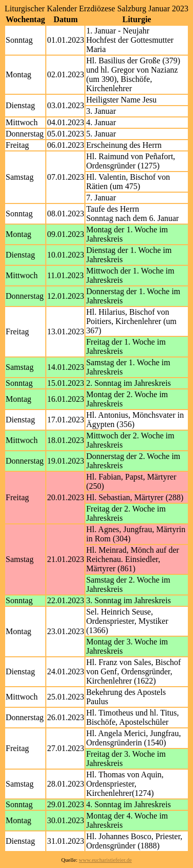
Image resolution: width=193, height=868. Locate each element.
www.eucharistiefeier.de (105, 860)
